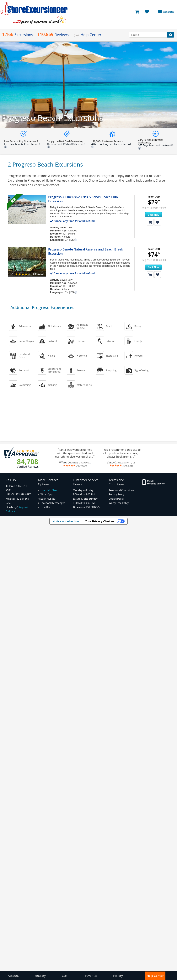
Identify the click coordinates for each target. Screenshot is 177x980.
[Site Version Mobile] (154, 482)
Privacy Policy (117, 494)
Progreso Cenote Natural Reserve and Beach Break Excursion (86, 251)
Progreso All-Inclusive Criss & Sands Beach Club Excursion (83, 199)
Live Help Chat (48, 490)
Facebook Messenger (51, 503)
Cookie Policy (116, 499)
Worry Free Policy (119, 503)
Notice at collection (66, 521)
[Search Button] (171, 35)
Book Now (153, 215)
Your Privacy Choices (100, 521)
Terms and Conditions (121, 490)
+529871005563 (47, 499)
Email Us (44, 507)
